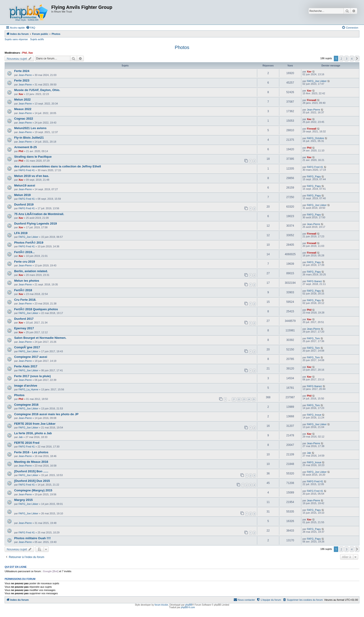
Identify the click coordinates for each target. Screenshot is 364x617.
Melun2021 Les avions (30, 128)
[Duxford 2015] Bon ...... (31, 471)
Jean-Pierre (25, 75)
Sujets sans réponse (16, 39)
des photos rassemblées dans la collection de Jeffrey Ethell (58, 166)
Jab (21, 437)
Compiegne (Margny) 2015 (33, 490)
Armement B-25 (25, 147)
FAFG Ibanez (314, 281)
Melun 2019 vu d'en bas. (32, 176)
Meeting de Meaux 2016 (31, 462)
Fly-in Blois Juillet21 (29, 138)
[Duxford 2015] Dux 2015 (32, 481)
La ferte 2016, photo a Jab (33, 433)
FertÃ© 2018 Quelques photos (36, 309)
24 (249, 399)
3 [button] (346, 59)
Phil (25, 53)
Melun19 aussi (25, 185)
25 (254, 399)
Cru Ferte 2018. (25, 300)
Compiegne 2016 (26, 405)
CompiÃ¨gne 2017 (27, 347)
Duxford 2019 (24, 204)
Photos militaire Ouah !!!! (32, 538)
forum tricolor (161, 605)
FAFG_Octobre (315, 138)
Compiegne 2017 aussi (31, 357)
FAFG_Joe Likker (317, 81)
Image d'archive (26, 386)
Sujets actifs (37, 39)
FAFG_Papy (314, 176)
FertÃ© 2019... (24, 252)
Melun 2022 (22, 100)
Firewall (312, 100)
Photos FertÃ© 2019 (29, 243)
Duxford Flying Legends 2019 (36, 224)
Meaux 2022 (23, 109)
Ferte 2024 (22, 71)
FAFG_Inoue (314, 415)
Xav (31, 53)
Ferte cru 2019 (24, 262)
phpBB (189, 605)
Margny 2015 (23, 500)
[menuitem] (31, 28)
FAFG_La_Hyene (28, 389)
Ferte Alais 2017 (26, 366)
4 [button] (352, 59)
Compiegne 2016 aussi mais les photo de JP (46, 414)
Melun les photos (27, 281)
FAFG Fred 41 (27, 170)
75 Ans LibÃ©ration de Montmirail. (39, 214)
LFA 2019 (21, 233)
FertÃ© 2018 (23, 290)
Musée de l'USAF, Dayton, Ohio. (37, 90)
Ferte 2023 (22, 80)
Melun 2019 (22, 195)
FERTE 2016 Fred (27, 443)
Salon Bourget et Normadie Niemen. (40, 338)
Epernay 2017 (24, 328)
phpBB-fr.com (188, 607)
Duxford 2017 (24, 319)
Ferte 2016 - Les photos (31, 452)
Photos (182, 47)
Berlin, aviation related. (31, 271)
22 (239, 399)
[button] (357, 59)
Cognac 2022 (24, 119)
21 (234, 399)
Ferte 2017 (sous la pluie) (32, 376)
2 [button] (341, 59)
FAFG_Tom (313, 338)
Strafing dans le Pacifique (33, 157)
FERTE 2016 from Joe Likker (35, 424)
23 (244, 399)
